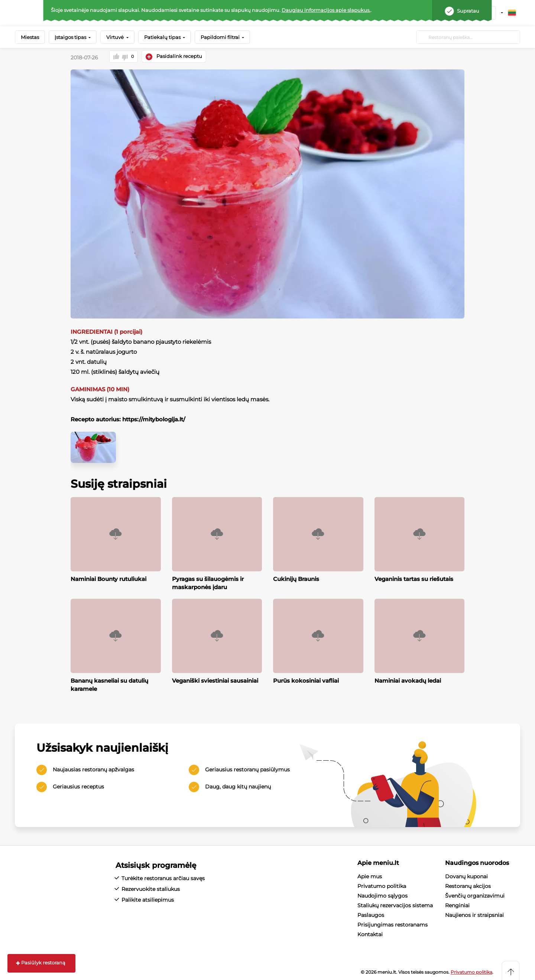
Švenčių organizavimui (475, 895)
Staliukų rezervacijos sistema (395, 904)
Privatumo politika (382, 885)
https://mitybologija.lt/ (153, 419)
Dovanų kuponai (466, 875)
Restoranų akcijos (468, 885)
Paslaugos (371, 914)
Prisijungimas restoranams (393, 924)
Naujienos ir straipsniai (474, 914)
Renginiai (457, 904)
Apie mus (370, 875)
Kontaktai (370, 933)
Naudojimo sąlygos (382, 895)
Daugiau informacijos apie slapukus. (326, 10)
